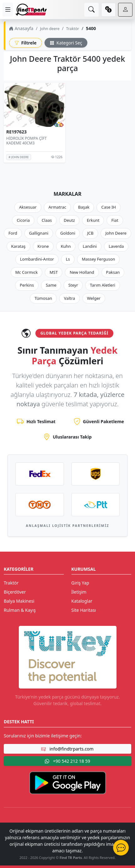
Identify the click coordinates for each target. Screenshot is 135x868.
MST (54, 272)
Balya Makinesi (19, 601)
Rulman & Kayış (20, 610)
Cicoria (23, 220)
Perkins (27, 285)
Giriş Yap (80, 583)
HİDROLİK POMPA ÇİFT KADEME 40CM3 (26, 140)
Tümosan (43, 298)
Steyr (73, 285)
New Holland (82, 272)
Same (51, 285)
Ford (13, 233)
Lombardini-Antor (37, 259)
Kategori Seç (66, 43)
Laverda (116, 246)
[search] (91, 10)
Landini (90, 246)
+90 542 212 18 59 (67, 761)
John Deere (116, 233)
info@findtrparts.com (67, 749)
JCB (90, 233)
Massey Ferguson (98, 259)
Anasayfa (21, 28)
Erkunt (93, 220)
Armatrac (57, 207)
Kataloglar (82, 601)
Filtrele (26, 43)
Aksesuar (28, 207)
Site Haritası (84, 610)
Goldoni (68, 233)
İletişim (79, 592)
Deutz (70, 220)
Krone (43, 246)
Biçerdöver (15, 592)
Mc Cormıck (27, 272)
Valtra (69, 298)
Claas (47, 220)
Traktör (73, 29)
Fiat (115, 220)
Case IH (109, 207)
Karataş (18, 246)
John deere (50, 29)
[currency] (108, 10)
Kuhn (66, 246)
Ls (68, 259)
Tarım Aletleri (103, 285)
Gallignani (39, 233)
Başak (84, 207)
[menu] (8, 10)
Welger (94, 298)
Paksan (113, 272)
